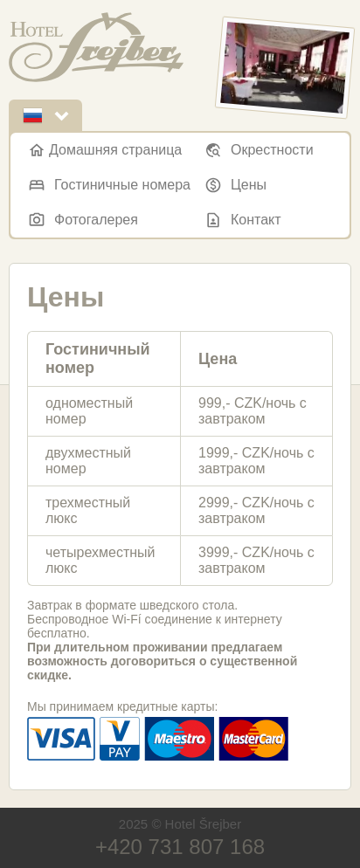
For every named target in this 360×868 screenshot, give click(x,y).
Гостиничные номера (109, 185)
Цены (235, 185)
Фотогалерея (83, 220)
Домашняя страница (105, 150)
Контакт (243, 220)
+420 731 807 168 (180, 847)
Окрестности (259, 150)
